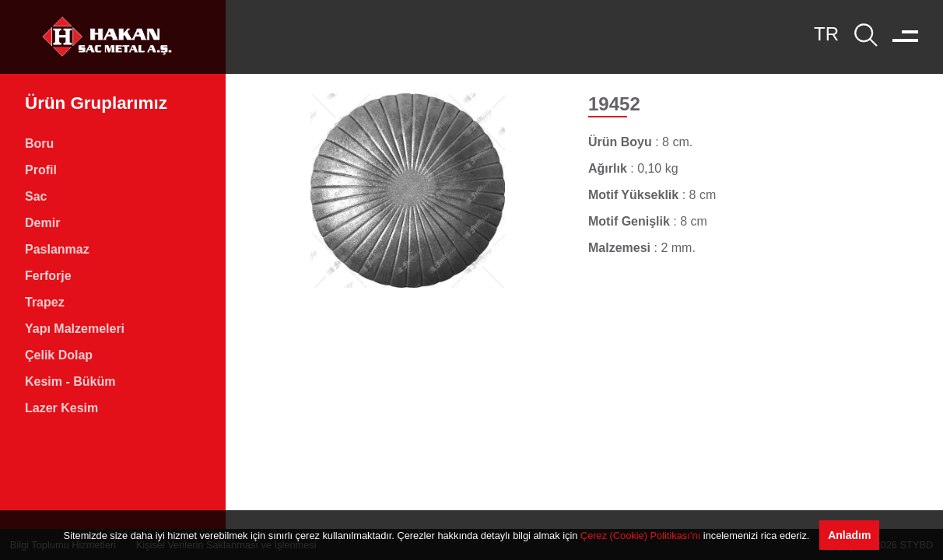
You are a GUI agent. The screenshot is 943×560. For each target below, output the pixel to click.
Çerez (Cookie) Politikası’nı (640, 535)
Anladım (849, 535)
